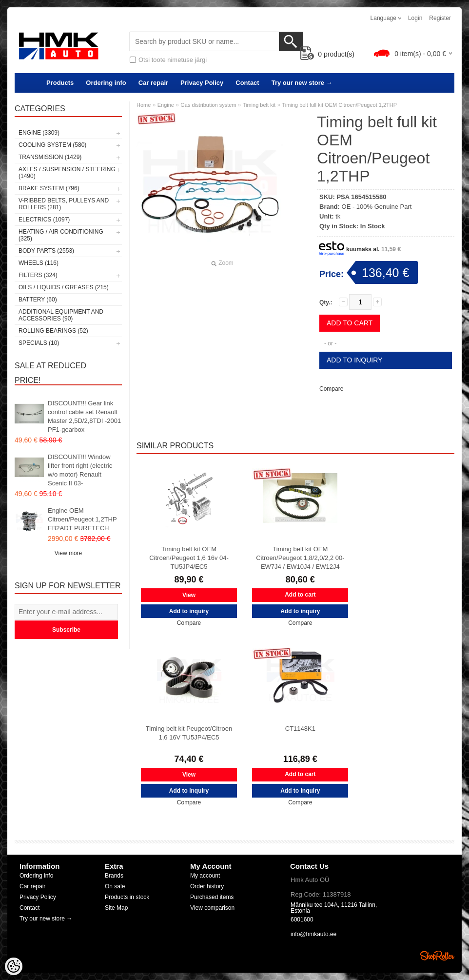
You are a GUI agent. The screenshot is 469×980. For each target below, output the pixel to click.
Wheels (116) (39, 263)
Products (60, 83)
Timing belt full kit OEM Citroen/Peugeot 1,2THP (339, 105)
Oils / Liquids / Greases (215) (64, 287)
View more (68, 553)
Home (144, 105)
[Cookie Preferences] (14, 966)
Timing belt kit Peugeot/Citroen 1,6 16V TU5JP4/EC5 (189, 733)
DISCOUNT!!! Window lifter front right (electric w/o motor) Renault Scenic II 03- (80, 470)
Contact (247, 83)
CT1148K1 (300, 729)
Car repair (153, 83)
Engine (166, 105)
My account (205, 876)
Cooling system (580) (52, 145)
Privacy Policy (202, 83)
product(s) (327, 54)
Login (415, 18)
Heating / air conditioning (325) (61, 235)
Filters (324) (38, 275)
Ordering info (106, 83)
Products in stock (127, 897)
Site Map (116, 908)
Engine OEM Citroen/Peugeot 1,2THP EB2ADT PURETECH (82, 519)
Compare (331, 389)
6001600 (302, 920)
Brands (114, 876)
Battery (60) (38, 300)
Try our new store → (302, 83)
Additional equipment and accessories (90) (61, 315)
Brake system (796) (49, 188)
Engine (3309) (39, 133)
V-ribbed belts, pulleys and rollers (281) (64, 204)
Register (440, 18)
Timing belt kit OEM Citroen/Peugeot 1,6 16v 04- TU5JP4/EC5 (189, 558)
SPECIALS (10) (39, 343)
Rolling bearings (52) (53, 331)
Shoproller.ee (437, 956)
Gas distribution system (209, 105)
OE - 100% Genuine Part (377, 207)
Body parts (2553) (46, 251)
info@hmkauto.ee (313, 934)
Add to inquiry (354, 360)
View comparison (212, 908)
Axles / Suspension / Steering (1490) (67, 173)
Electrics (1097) (44, 220)
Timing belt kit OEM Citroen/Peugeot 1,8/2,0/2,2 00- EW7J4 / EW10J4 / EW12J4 (300, 558)
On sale (115, 886)
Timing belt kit (259, 105)
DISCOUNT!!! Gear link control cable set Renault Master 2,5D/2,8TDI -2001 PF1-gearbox (84, 416)
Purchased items (212, 897)
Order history (207, 886)
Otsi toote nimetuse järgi (173, 60)
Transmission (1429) (50, 157)
